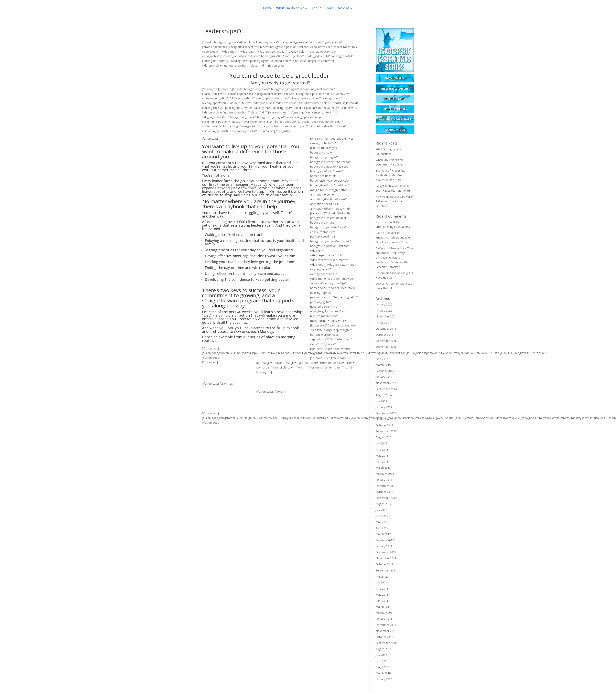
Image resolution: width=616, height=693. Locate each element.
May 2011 (382, 595)
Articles (343, 8)
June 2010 (382, 661)
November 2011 (386, 558)
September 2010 (386, 643)
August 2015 (384, 353)
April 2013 (382, 461)
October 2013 (384, 425)
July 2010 (381, 655)
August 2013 (384, 437)
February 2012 (385, 540)
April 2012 (382, 528)
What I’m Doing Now (292, 8)
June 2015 (382, 359)
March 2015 (383, 365)
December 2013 (386, 413)
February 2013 (385, 474)
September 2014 (386, 389)
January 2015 (384, 377)
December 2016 (386, 329)
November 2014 (386, 383)
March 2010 (383, 673)
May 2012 (382, 522)
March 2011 (383, 607)
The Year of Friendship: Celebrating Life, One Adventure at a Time (390, 175)
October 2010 (384, 637)
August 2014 (384, 395)
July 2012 (381, 510)
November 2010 (386, 631)
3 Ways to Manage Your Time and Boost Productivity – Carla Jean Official (395, 253)
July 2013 (381, 443)
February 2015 (385, 371)
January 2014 (384, 407)
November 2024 (386, 316)
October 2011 (384, 564)
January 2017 (384, 322)
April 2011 (382, 601)
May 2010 (382, 667)
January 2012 (384, 546)
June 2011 (382, 588)
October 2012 (384, 492)
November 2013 (386, 419)
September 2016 (386, 341)
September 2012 (386, 498)
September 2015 (386, 347)
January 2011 (384, 619)
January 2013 (384, 480)
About (316, 8)
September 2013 (386, 431)
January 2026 (384, 304)
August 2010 (384, 649)
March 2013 (383, 468)
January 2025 (384, 310)
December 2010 (386, 625)
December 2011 (386, 552)
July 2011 (381, 582)
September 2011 (386, 570)
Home (267, 8)
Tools (329, 8)
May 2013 (382, 456)
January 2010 (384, 679)
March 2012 (383, 534)
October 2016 (384, 335)
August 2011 (384, 576)
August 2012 (384, 504)
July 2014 (381, 401)
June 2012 (382, 516)
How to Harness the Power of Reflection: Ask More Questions (395, 201)
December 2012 (386, 486)
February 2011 (385, 613)
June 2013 (382, 449)
